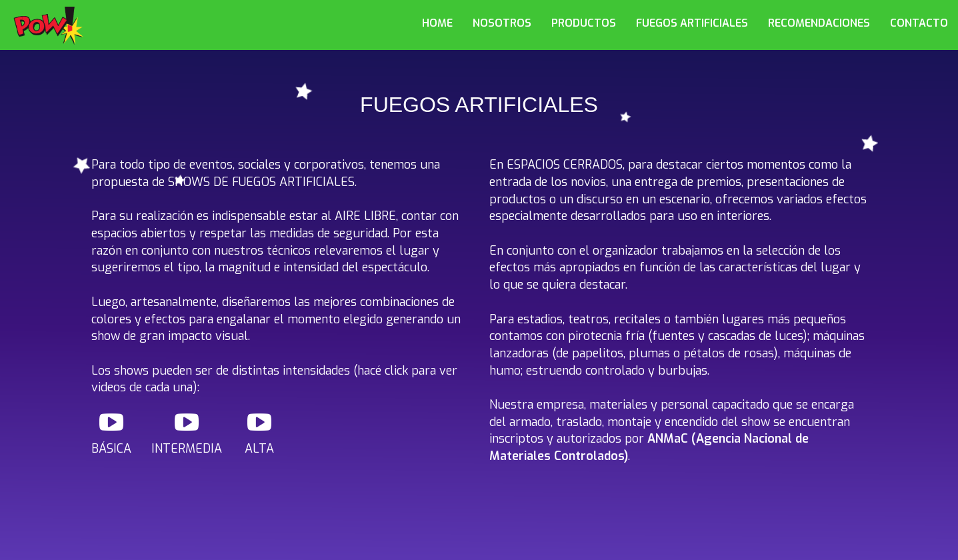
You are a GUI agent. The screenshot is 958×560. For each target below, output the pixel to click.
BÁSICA (111, 433)
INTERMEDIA (187, 433)
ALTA (259, 433)
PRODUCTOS (584, 23)
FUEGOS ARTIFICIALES (692, 23)
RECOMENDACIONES (819, 23)
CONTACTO (919, 23)
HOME (437, 23)
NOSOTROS (502, 23)
